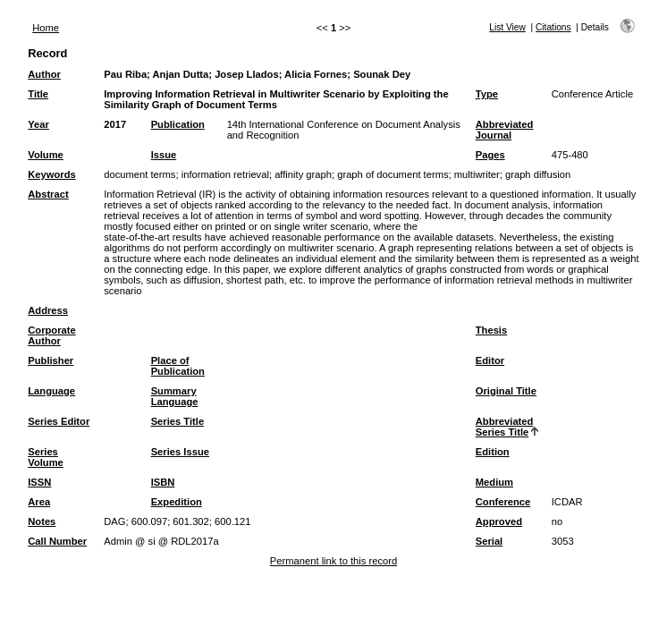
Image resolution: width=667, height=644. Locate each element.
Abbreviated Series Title (505, 427)
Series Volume (46, 457)
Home (46, 28)
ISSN (39, 482)
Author (44, 74)
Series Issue (180, 452)
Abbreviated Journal (505, 130)
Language (51, 391)
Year (38, 124)
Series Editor (59, 421)
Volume (46, 155)
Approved (499, 521)
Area (39, 502)
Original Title (506, 391)
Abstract (48, 194)
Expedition (177, 502)
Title (38, 94)
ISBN (163, 482)
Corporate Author (51, 335)
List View (507, 27)
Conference (503, 502)
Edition (493, 452)
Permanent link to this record (333, 561)
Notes (42, 521)
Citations (553, 27)
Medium (494, 482)
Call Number (57, 541)
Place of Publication (178, 366)
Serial (489, 541)
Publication (178, 124)
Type (487, 94)
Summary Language (175, 396)
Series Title (178, 421)
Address (48, 310)
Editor (490, 360)
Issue (164, 155)
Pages (490, 155)
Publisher (51, 360)
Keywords (51, 174)
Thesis (491, 330)
